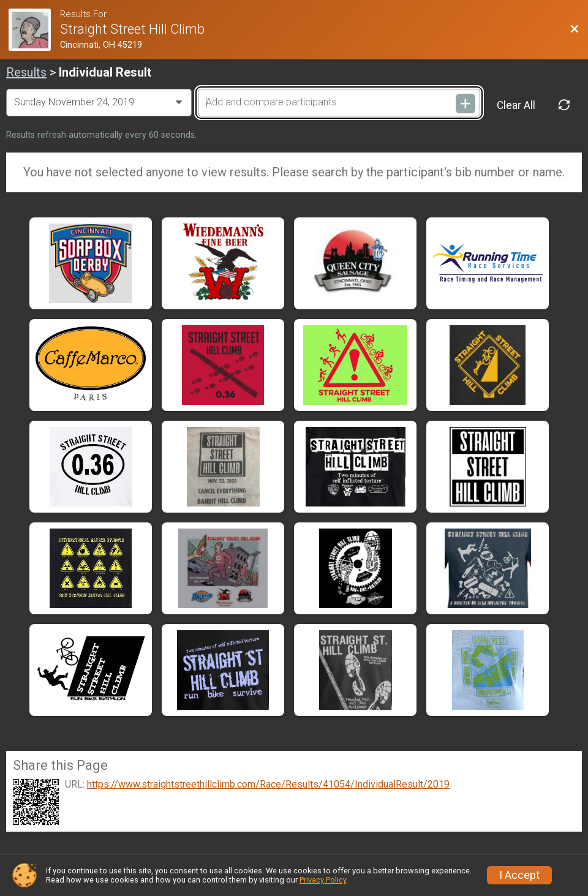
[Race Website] (34, 30)
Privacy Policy (323, 880)
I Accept (519, 875)
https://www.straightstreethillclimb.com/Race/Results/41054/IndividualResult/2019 (268, 785)
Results (26, 72)
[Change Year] (99, 102)
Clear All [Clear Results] (516, 105)
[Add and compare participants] (339, 102)
